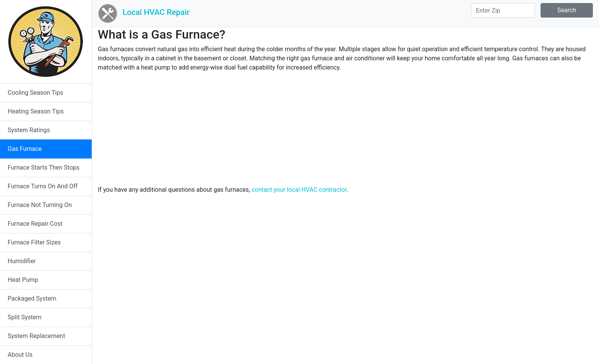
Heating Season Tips (36, 111)
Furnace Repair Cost (35, 224)
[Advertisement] (346, 132)
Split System (25, 317)
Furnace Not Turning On (40, 205)
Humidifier (22, 261)
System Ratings (29, 130)
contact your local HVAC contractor (299, 190)
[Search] (503, 10)
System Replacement (36, 336)
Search (567, 10)
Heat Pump (23, 280)
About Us (20, 355)
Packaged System (32, 298)
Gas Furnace (25, 149)
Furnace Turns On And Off (43, 186)
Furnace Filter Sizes (34, 242)
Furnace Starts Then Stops (44, 167)
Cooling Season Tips (35, 93)
